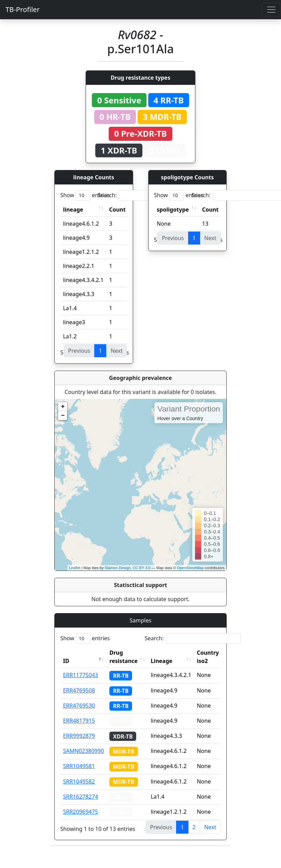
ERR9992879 (79, 736)
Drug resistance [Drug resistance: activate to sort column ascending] (123, 657)
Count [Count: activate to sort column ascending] (117, 210)
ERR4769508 (79, 690)
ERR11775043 (80, 675)
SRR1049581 (79, 766)
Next (210, 827)
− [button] (63, 416)
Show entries (85, 195)
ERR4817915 (79, 721)
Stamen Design (117, 568)
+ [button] (63, 407)
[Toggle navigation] (271, 10)
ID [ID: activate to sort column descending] (66, 661)
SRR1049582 (79, 781)
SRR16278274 (80, 797)
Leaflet (75, 568)
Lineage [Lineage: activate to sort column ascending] (161, 661)
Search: (146, 195)
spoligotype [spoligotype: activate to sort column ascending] (173, 210)
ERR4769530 (79, 706)
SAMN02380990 (83, 751)
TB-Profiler (23, 9)
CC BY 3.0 (142, 568)
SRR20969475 (80, 812)
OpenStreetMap (191, 568)
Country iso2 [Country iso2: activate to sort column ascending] (208, 657)
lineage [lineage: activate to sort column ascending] (73, 210)
